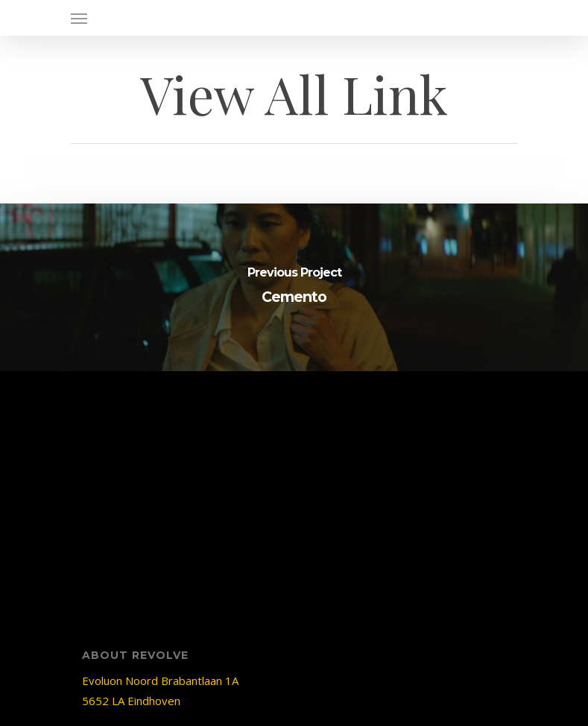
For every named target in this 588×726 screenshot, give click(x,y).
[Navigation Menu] (79, 18)
